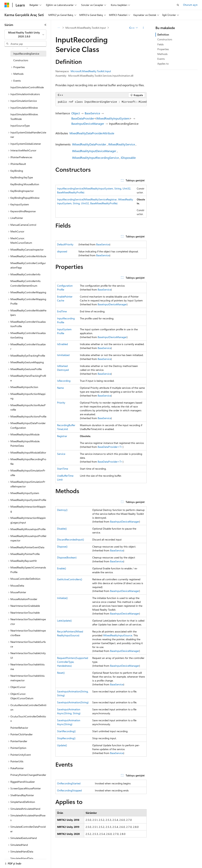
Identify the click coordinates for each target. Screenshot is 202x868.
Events (161, 59)
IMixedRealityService (122, 144)
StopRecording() (66, 738)
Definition (163, 35)
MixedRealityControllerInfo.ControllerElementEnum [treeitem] (26, 283)
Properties (163, 49)
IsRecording (64, 381)
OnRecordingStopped (69, 790)
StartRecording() (66, 731)
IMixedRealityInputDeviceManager (94, 151)
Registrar (62, 436)
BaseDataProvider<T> (110, 447)
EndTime (62, 311)
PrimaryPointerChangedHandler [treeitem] (28, 775)
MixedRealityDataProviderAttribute (92, 133)
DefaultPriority (65, 244)
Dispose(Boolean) (67, 557)
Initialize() (62, 598)
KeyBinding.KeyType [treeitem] (22, 177)
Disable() (62, 529)
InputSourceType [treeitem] (20, 126)
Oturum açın (190, 5)
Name (60, 388)
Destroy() (62, 510)
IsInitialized (63, 355)
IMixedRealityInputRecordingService (95, 158)
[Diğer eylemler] (143, 28)
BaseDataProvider (83, 118)
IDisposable (128, 158)
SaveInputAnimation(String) (73, 702)
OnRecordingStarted (69, 783)
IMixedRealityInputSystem (113, 118)
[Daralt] (45, 25)
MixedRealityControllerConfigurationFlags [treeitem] (28, 265)
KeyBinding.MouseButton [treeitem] (25, 184)
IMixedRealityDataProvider (89, 144)
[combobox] (25, 35)
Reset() (61, 673)
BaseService (92, 113)
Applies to (163, 64)
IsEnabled (62, 344)
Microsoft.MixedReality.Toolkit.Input (86, 28)
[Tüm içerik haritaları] (59, 28)
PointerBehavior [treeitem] (19, 728)
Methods (162, 54)
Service (61, 454)
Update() (62, 745)
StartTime (63, 469)
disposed (62, 251)
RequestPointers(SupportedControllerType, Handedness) (73, 662)
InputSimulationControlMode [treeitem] (27, 87)
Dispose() (62, 547)
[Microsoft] (7, 5)
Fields (160, 44)
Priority (61, 403)
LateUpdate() (64, 621)
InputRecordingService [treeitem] (26, 54)
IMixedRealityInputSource (118, 635)
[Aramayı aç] (178, 5)
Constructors (165, 39)
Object (76, 113)
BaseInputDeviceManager (88, 124)
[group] (101, 102)
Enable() (62, 568)
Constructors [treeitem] (21, 60)
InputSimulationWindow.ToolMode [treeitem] (24, 117)
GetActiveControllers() (70, 579)
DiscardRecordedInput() (71, 539)
